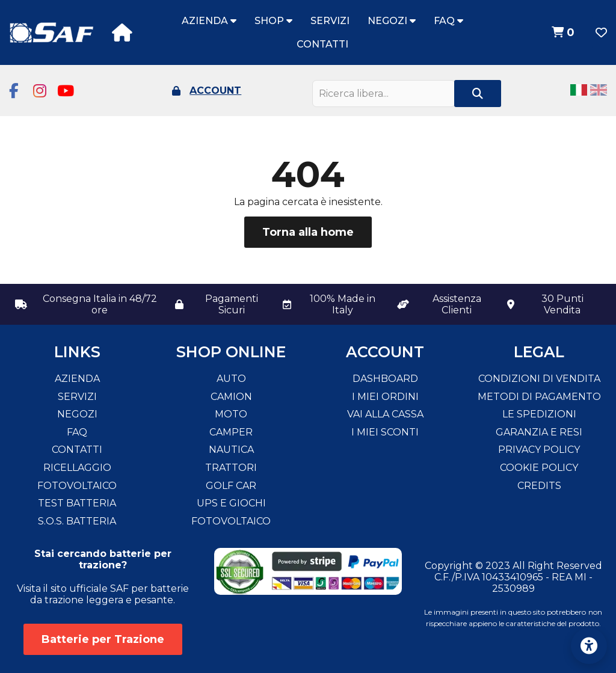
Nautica (231, 450)
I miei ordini (385, 397)
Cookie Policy (539, 468)
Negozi (392, 21)
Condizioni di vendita (539, 379)
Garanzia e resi (539, 432)
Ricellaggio (77, 468)
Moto (231, 414)
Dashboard (385, 379)
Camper (231, 432)
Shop (273, 21)
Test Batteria (77, 503)
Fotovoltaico (77, 486)
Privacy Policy (539, 450)
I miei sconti (385, 432)
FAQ (448, 21)
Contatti (322, 44)
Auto (231, 379)
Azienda (209, 21)
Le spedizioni (539, 414)
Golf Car (231, 486)
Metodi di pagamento (539, 397)
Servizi (330, 21)
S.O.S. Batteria (77, 521)
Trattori (231, 468)
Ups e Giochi (231, 503)
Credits (539, 486)
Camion (231, 397)
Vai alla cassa (385, 414)
